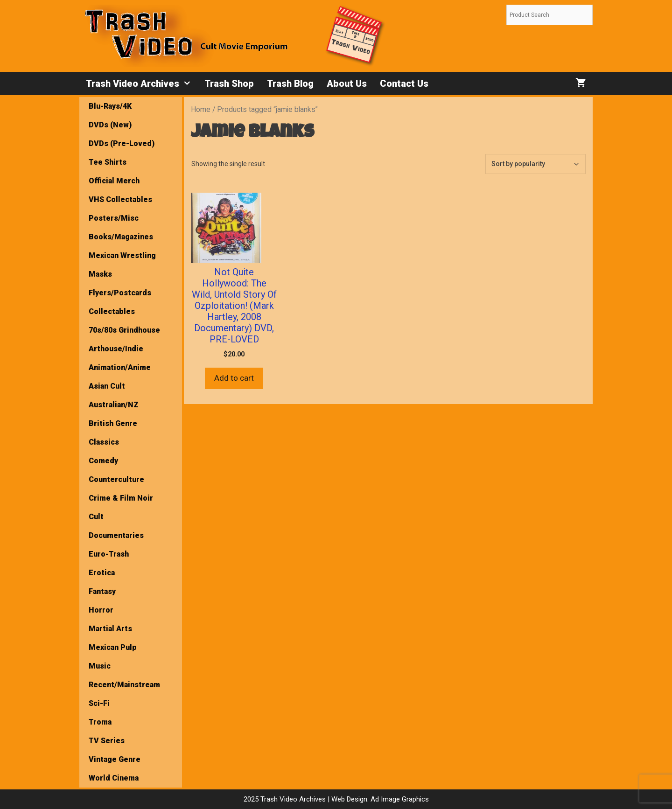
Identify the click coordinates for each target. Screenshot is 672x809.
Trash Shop (229, 84)
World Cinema (114, 778)
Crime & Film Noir (121, 498)
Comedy (103, 461)
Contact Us (404, 84)
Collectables (112, 311)
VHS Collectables (120, 199)
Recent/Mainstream (124, 685)
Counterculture (116, 479)
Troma (100, 722)
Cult (96, 517)
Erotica (102, 573)
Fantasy (102, 591)
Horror (101, 610)
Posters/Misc (114, 218)
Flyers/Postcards (120, 293)
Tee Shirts (108, 162)
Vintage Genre (115, 759)
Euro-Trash (109, 554)
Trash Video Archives (142, 84)
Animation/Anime (120, 367)
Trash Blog (290, 84)
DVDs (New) (110, 125)
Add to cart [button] (234, 378)
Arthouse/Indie (116, 349)
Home (201, 109)
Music (100, 666)
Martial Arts (110, 629)
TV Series (107, 741)
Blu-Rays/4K (110, 106)
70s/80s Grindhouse (124, 330)
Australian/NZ (114, 405)
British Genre (113, 423)
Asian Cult (107, 386)
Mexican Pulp (113, 647)
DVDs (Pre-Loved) (122, 143)
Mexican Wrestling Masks (122, 265)
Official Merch (114, 181)
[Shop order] (535, 164)
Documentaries (116, 535)
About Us (347, 84)
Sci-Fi (99, 703)
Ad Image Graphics (399, 799)
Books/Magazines (121, 237)
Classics (104, 442)
